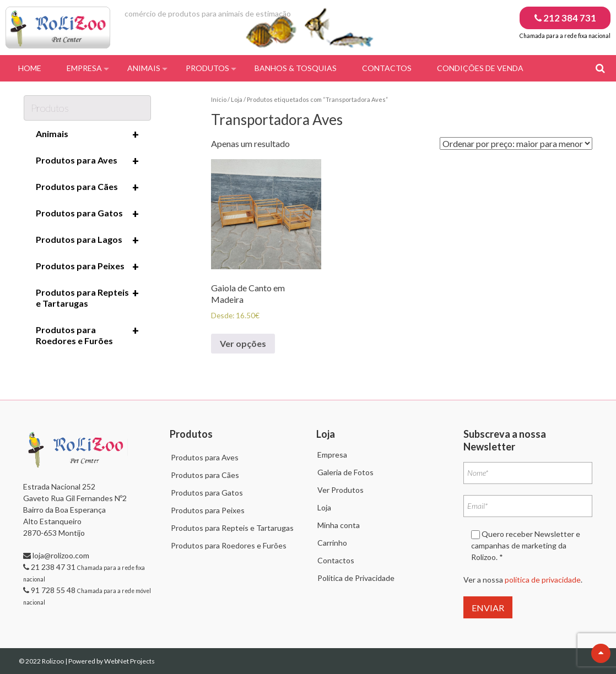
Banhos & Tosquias (296, 68)
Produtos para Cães (87, 187)
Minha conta (339, 525)
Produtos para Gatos (87, 214)
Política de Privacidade (356, 578)
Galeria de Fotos (345, 472)
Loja (237, 99)
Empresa (84, 68)
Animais (144, 68)
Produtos (207, 68)
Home (30, 68)
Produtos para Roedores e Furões (87, 335)
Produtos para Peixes (87, 267)
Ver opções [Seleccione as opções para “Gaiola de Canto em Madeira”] (243, 343)
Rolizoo (53, 661)
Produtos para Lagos (87, 240)
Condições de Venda (480, 68)
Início (219, 99)
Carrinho (332, 543)
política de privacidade (543, 580)
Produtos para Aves (87, 161)
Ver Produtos (341, 490)
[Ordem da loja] (516, 143)
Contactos (387, 68)
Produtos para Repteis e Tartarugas (87, 297)
